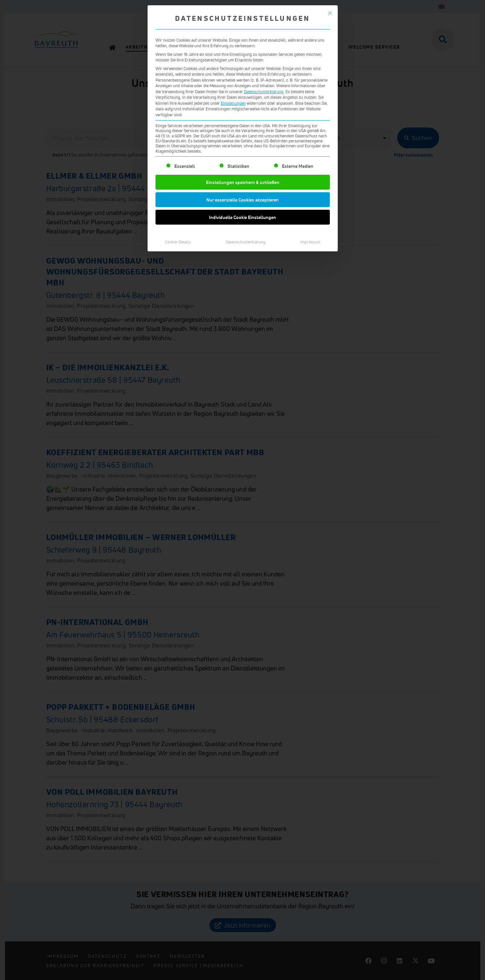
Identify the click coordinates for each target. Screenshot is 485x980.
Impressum (310, 242)
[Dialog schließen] (330, 13)
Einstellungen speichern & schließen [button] (243, 182)
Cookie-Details (178, 242)
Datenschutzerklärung (264, 92)
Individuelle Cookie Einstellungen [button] (242, 217)
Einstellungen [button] (233, 103)
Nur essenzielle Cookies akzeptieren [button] (242, 200)
